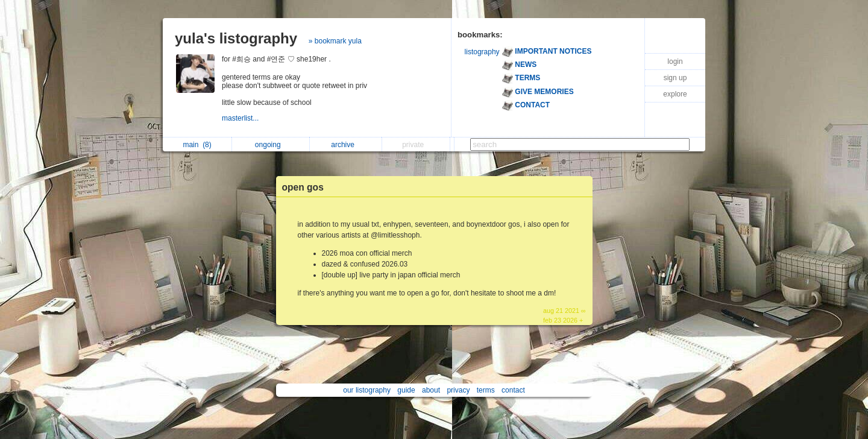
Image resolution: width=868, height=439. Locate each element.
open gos (303, 187)
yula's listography (236, 38)
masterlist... (241, 118)
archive (346, 145)
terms (486, 390)
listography (482, 52)
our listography (367, 390)
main (197, 145)
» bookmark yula (335, 41)
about (431, 390)
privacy (458, 390)
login (675, 62)
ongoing (271, 145)
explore (675, 94)
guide (406, 390)
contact (513, 390)
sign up (675, 78)
